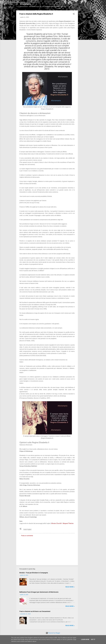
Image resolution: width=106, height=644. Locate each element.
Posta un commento (27, 536)
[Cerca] (89, 5)
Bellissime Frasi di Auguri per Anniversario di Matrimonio (39, 592)
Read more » (70, 587)
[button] (74, 14)
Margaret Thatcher (68, 523)
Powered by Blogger (53, 633)
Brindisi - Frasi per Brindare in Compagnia (34, 573)
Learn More (85, 639)
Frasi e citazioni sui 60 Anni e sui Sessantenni (35, 611)
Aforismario (26, 4)
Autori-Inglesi (27, 529)
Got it (93, 639)
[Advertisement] (85, 35)
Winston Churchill (56, 523)
